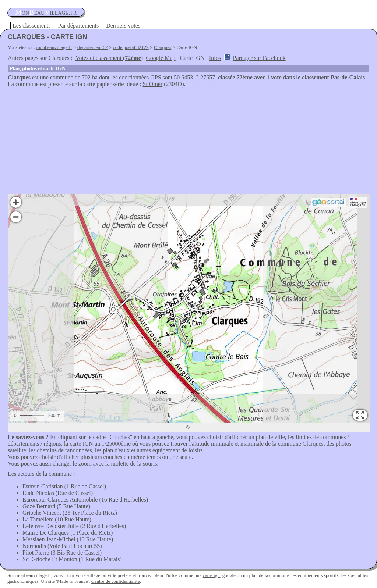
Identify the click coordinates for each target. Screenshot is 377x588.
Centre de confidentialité (116, 581)
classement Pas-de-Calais (333, 77)
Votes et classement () (109, 58)
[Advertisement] (188, 143)
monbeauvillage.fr (54, 47)
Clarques (163, 47)
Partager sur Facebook (259, 58)
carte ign (211, 575)
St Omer (153, 84)
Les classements (32, 26)
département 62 (93, 47)
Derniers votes (123, 26)
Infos (215, 58)
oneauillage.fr (46, 12)
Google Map (161, 58)
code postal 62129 (131, 47)
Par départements (79, 26)
